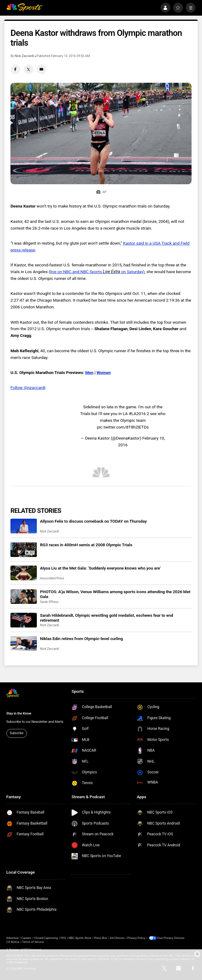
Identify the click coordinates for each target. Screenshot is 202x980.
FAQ (63, 938)
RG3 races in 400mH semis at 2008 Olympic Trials (86, 545)
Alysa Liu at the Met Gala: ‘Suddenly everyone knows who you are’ (100, 568)
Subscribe (17, 733)
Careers (27, 938)
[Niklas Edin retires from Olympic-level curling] (24, 643)
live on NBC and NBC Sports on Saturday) (97, 272)
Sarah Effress (49, 602)
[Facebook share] (15, 69)
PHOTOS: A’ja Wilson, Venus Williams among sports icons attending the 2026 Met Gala (115, 594)
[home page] (24, 8)
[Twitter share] (29, 69)
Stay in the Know (19, 713)
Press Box (100, 938)
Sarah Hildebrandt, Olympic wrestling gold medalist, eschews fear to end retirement (107, 618)
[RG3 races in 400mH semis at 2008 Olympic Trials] (24, 550)
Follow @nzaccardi (28, 387)
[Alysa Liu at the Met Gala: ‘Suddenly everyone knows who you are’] (24, 573)
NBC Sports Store (80, 938)
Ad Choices (117, 938)
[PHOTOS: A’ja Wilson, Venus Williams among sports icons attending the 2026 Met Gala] (24, 597)
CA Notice (13, 942)
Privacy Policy (136, 938)
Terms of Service (33, 942)
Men (89, 372)
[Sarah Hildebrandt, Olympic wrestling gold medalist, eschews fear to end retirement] (24, 620)
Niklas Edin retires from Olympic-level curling (81, 639)
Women (103, 372)
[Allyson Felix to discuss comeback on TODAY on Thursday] (24, 526)
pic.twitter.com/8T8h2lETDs (123, 427)
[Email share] (41, 69)
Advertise (13, 938)
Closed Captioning (46, 938)
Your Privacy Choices (171, 938)
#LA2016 (137, 414)
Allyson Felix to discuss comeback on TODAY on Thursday (93, 521)
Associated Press (52, 578)
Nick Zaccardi (24, 56)
